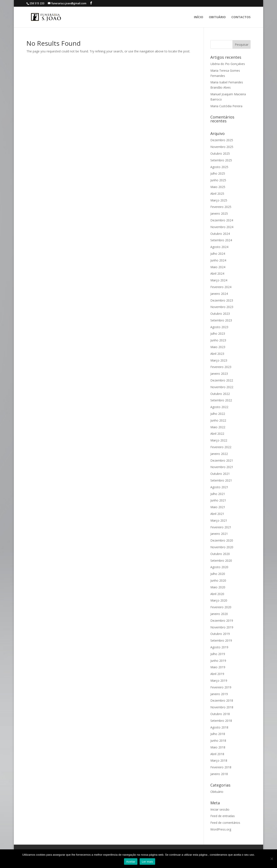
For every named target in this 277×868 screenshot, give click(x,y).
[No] (272, 859)
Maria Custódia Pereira (226, 106)
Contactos (241, 17)
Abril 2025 (217, 194)
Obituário (217, 17)
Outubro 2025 (220, 153)
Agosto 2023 (219, 327)
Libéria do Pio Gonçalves (228, 64)
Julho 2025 (218, 173)
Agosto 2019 (219, 647)
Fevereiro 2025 (221, 207)
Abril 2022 (217, 434)
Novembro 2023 (222, 307)
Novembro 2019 (222, 627)
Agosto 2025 (219, 167)
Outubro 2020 (220, 554)
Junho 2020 (218, 580)
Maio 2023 (218, 347)
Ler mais (147, 862)
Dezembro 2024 (222, 220)
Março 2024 (219, 280)
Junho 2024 (218, 260)
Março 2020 (219, 600)
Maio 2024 (218, 267)
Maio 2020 (218, 587)
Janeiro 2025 (219, 213)
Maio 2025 (218, 187)
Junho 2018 (218, 741)
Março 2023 (219, 360)
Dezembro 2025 (222, 140)
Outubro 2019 (220, 634)
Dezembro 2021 (222, 460)
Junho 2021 (218, 500)
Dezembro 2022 (222, 380)
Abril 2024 (217, 273)
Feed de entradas (223, 816)
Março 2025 (219, 200)
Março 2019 (219, 681)
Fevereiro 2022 (221, 447)
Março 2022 (219, 440)
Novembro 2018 (222, 707)
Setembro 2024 (221, 240)
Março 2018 (219, 760)
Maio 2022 (218, 427)
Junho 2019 (218, 661)
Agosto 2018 (219, 727)
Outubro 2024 (220, 234)
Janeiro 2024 (219, 294)
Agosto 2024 (219, 247)
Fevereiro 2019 (221, 687)
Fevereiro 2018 (221, 767)
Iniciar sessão (220, 809)
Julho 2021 (218, 494)
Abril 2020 (217, 594)
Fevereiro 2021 (221, 527)
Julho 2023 (218, 333)
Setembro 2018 (221, 721)
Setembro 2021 (221, 480)
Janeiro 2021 (219, 534)
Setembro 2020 (221, 561)
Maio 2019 (218, 667)
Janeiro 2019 (219, 694)
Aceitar (131, 862)
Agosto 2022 (219, 407)
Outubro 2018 (220, 714)
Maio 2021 (218, 507)
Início (199, 17)
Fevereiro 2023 (221, 367)
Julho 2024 (218, 254)
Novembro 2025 (222, 147)
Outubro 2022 (220, 394)
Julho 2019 (218, 654)
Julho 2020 (218, 574)
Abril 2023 (217, 354)
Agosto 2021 (219, 487)
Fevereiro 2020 (221, 607)
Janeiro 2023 (219, 374)
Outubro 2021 (220, 474)
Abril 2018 (217, 754)
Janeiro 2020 (219, 614)
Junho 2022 (218, 420)
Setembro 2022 (221, 400)
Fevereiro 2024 (221, 287)
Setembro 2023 (221, 320)
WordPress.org (221, 829)
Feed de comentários (225, 823)
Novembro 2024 (222, 227)
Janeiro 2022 (219, 454)
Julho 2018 (218, 734)
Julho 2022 (218, 414)
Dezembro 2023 (222, 300)
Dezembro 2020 (222, 540)
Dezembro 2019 (222, 621)
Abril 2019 (217, 674)
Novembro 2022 (222, 387)
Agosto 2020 (219, 567)
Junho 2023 (218, 340)
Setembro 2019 (221, 640)
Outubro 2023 (220, 314)
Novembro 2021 (222, 467)
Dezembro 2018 (222, 700)
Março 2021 (219, 520)
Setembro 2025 (221, 160)
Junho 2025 (218, 180)
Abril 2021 (217, 514)
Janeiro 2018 (219, 774)
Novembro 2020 (222, 547)
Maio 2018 (218, 747)
